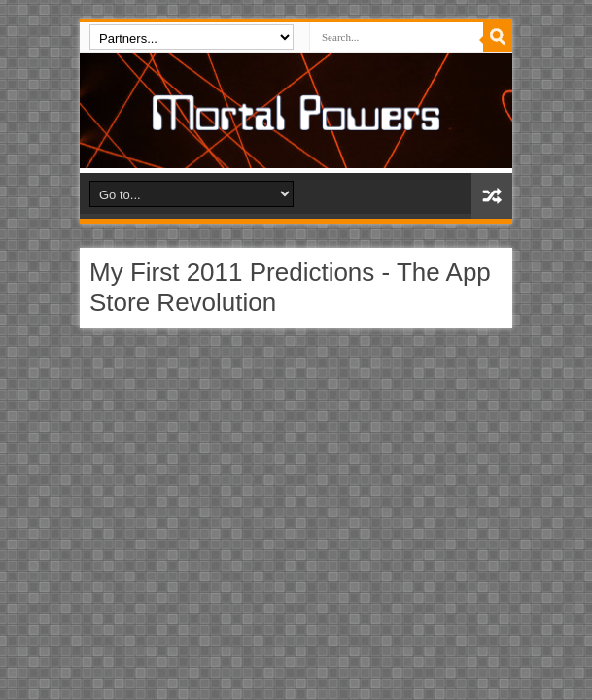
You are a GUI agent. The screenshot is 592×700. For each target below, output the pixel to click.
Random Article (492, 196)
